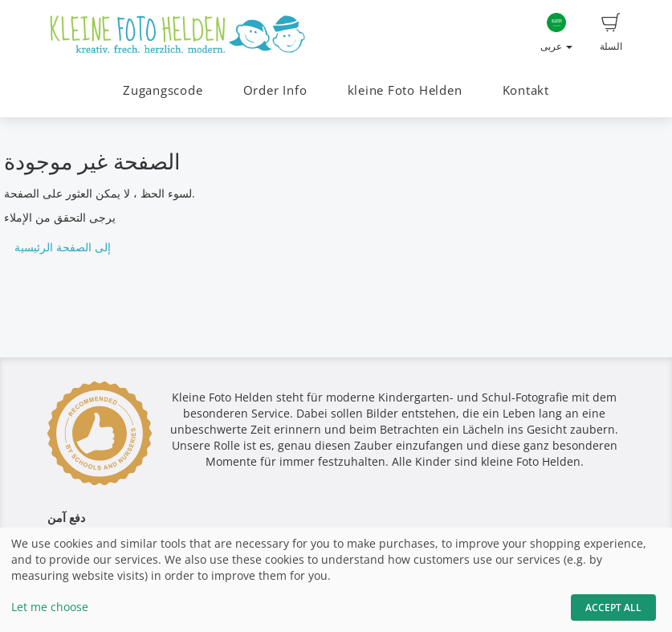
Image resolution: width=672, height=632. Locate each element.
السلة (611, 33)
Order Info (275, 90)
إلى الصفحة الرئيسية (63, 247)
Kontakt (526, 90)
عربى (556, 33)
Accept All (613, 608)
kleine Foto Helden (405, 90)
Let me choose (50, 607)
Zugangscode (163, 90)
